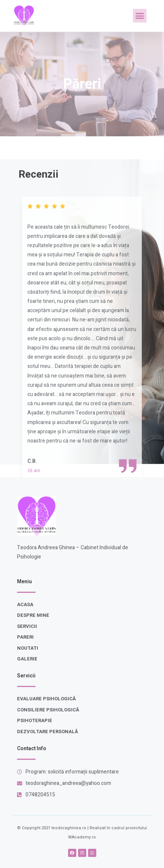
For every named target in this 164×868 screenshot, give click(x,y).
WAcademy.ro (82, 837)
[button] (140, 16)
